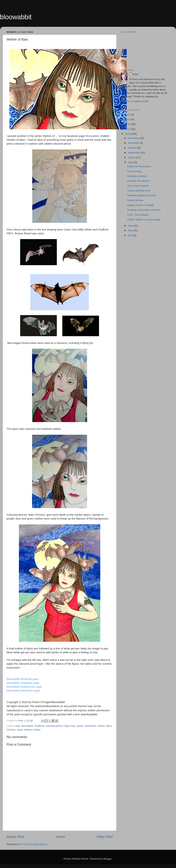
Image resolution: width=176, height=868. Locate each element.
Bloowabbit (92, 136)
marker (101, 726)
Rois (136, 74)
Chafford (39, 726)
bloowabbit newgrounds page (24, 687)
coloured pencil (54, 726)
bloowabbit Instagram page (23, 683)
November (134, 143)
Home (60, 837)
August (132, 157)
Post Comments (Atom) (34, 844)
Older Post (105, 837)
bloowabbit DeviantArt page (23, 691)
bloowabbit (16, 17)
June (131, 226)
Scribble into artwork (138, 181)
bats (18, 726)
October (133, 148)
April (131, 235)
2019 (128, 119)
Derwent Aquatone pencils (142, 195)
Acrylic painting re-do (139, 191)
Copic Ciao (69, 726)
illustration (90, 726)
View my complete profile (135, 101)
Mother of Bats (32, 730)
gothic (80, 726)
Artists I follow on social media (144, 220)
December (134, 138)
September (134, 153)
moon (20, 730)
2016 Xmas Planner (138, 186)
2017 (128, 129)
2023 (128, 115)
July (130, 162)
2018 (128, 124)
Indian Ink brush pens (139, 166)
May (130, 230)
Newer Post (15, 837)
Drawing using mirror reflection (144, 210)
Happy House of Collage (141, 205)
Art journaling (135, 171)
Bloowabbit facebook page (23, 679)
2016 (128, 134)
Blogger (108, 859)
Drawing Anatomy (137, 176)
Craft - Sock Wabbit (138, 215)
